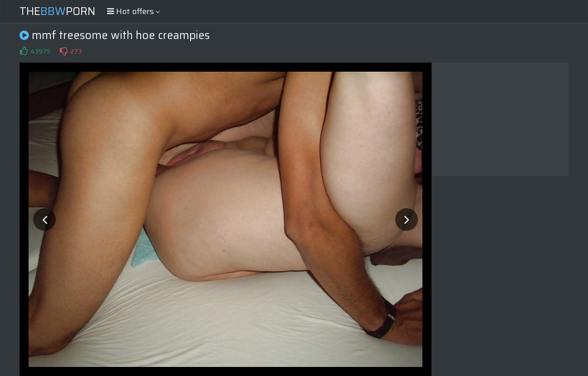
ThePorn (57, 11)
